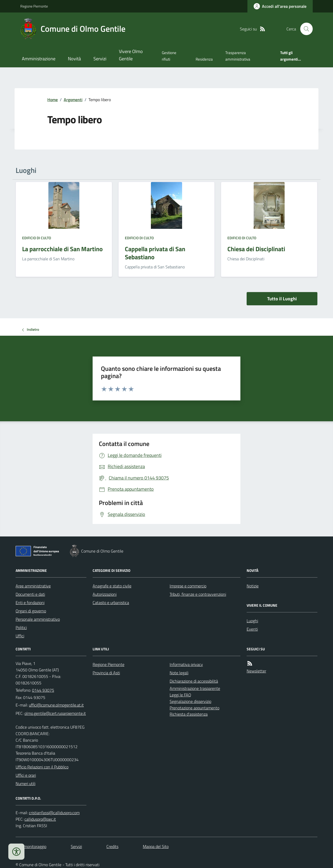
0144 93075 (43, 690)
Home (53, 100)
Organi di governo (31, 611)
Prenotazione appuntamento (194, 708)
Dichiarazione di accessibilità (194, 681)
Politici (21, 627)
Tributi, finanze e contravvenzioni (198, 594)
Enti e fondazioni (30, 603)
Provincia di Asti (106, 673)
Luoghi (252, 621)
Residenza (204, 59)
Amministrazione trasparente (195, 688)
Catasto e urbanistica (111, 603)
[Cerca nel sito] (304, 29)
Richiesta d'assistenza (189, 714)
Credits (112, 846)
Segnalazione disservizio (190, 701)
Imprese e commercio (188, 586)
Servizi (100, 59)
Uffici (20, 636)
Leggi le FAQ (180, 695)
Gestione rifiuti (169, 56)
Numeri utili (25, 783)
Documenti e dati (30, 594)
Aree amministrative (33, 586)
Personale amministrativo (38, 619)
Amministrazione (39, 59)
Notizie (253, 586)
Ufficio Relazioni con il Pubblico (42, 767)
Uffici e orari (26, 775)
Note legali (179, 673)
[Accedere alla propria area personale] (280, 6)
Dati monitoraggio (31, 846)
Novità (74, 59)
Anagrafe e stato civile (112, 586)
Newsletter (256, 671)
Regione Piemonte (34, 6)
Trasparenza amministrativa (238, 56)
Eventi (252, 629)
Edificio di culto (37, 238)
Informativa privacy (186, 664)
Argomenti (73, 100)
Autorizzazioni (105, 594)
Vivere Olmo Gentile (131, 55)
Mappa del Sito (156, 846)
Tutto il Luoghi (282, 299)
